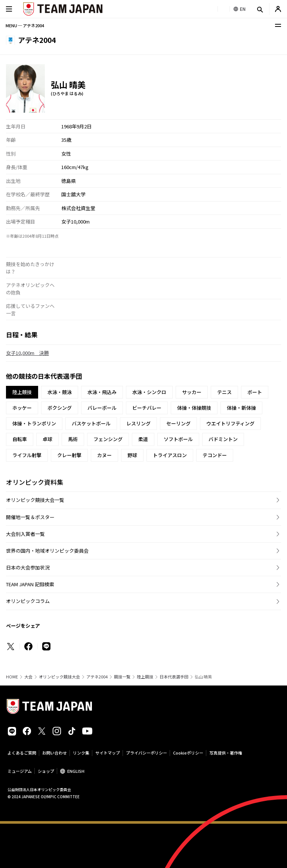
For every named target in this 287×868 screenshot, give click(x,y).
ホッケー (22, 408)
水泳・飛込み (102, 392)
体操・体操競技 (194, 408)
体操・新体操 (241, 408)
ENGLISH (76, 771)
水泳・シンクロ (149, 392)
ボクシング (60, 408)
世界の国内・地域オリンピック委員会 (47, 551)
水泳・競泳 (60, 392)
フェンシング (108, 439)
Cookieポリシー (188, 753)
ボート (255, 392)
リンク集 (81, 753)
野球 (132, 455)
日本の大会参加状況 (28, 567)
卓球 (47, 439)
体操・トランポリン (34, 423)
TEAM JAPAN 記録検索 (30, 584)
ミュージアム (20, 771)
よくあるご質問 (22, 753)
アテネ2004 (97, 677)
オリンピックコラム (28, 601)
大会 (28, 677)
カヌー (104, 455)
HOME (12, 677)
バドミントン (223, 439)
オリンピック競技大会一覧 (35, 500)
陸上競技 (145, 677)
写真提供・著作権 (226, 753)
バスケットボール (91, 423)
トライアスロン (170, 455)
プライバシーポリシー (146, 753)
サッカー (192, 392)
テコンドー (215, 455)
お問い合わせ (55, 753)
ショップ (46, 771)
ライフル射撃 (27, 455)
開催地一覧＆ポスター (30, 517)
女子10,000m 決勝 (27, 353)
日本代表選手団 (174, 677)
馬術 (73, 439)
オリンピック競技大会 (59, 677)
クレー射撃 (69, 455)
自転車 (20, 439)
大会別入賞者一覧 (25, 534)
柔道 (143, 439)
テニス (224, 392)
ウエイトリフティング (230, 423)
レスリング (138, 423)
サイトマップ (108, 753)
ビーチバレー (147, 408)
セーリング (178, 423)
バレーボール (102, 408)
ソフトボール (178, 439)
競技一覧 (122, 677)
